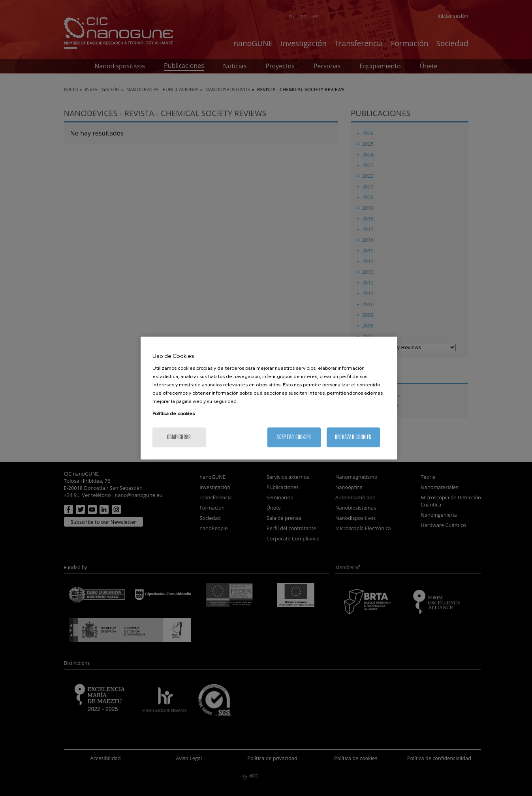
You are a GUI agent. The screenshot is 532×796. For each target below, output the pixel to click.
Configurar (179, 437)
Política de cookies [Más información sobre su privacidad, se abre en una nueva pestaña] (174, 414)
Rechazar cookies (353, 437)
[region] (269, 398)
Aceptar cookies (294, 437)
